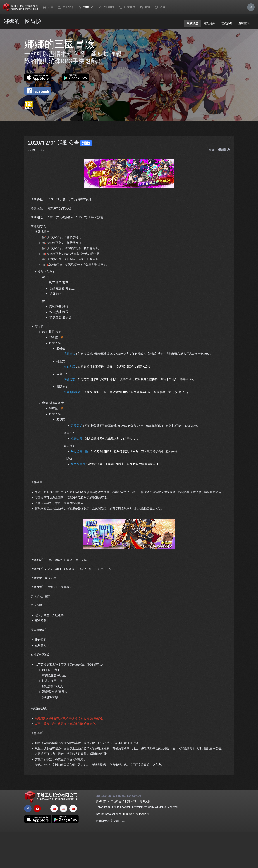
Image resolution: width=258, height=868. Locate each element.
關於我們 (101, 837)
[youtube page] (37, 845)
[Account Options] (251, 7)
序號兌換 (126, 7)
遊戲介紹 (210, 23)
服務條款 (128, 850)
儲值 (159, 7)
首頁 (47, 7)
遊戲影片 (227, 23)
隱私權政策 (143, 850)
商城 (144, 7)
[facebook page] (28, 845)
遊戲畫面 (244, 23)
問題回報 (106, 7)
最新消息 (65, 7)
